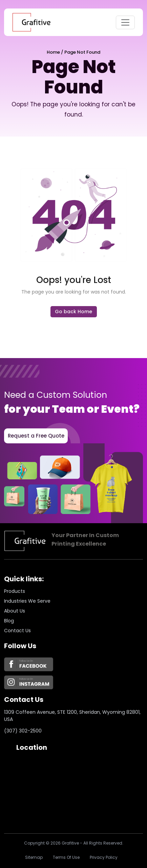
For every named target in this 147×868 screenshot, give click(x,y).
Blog (9, 621)
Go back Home (73, 312)
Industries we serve (27, 601)
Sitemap (34, 857)
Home (53, 52)
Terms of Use (66, 857)
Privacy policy (104, 857)
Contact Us (17, 631)
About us (15, 611)
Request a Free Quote (36, 436)
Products (15, 591)
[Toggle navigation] (125, 22)
